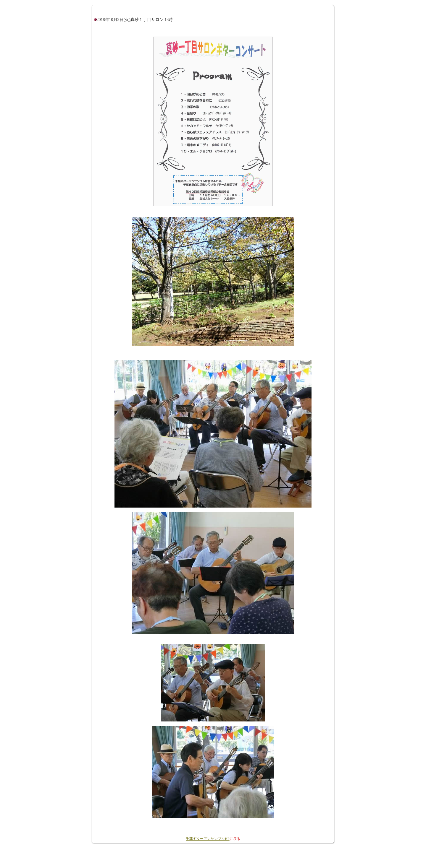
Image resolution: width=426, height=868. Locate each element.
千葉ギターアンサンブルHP (208, 839)
